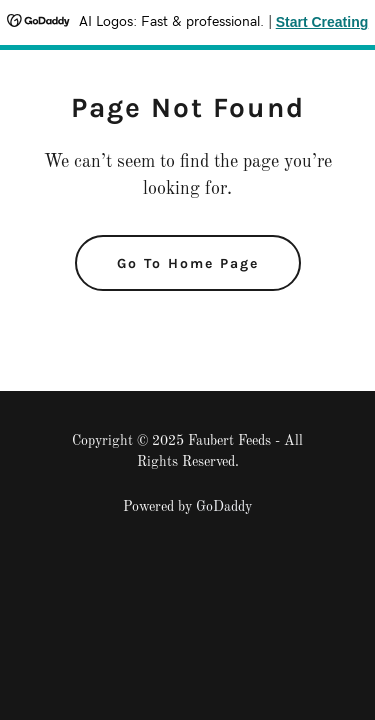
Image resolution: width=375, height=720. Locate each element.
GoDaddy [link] (224, 507)
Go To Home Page (188, 263)
